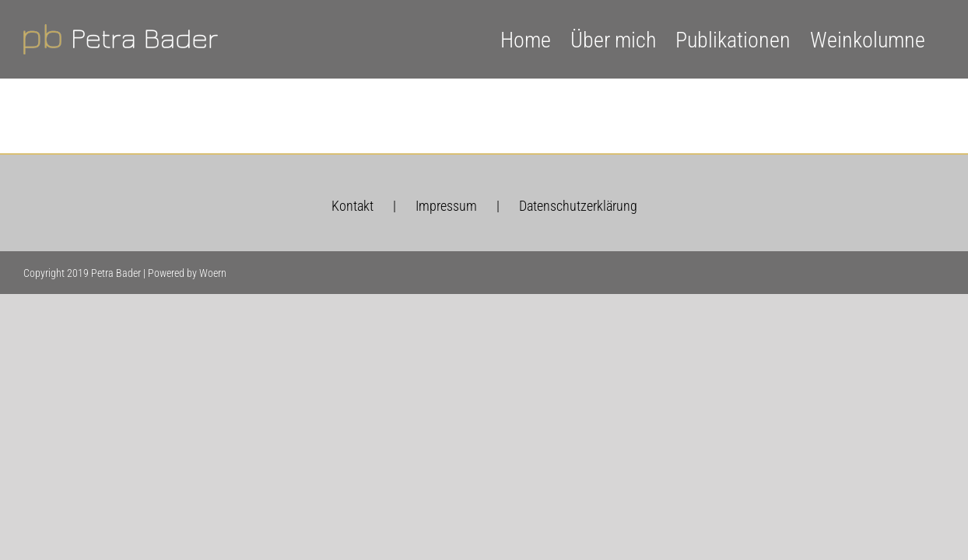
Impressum (446, 206)
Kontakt (352, 206)
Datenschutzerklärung (578, 206)
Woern (213, 273)
